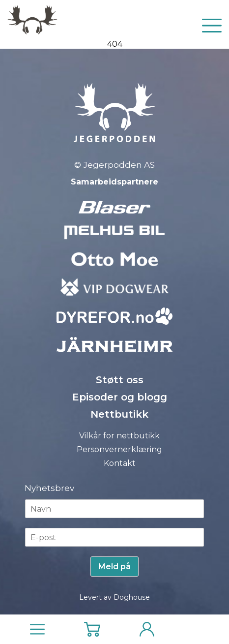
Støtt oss (120, 380)
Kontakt (120, 463)
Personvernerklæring (119, 449)
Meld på (114, 567)
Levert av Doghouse (114, 597)
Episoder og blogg (120, 397)
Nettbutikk (119, 414)
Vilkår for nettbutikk (119, 436)
